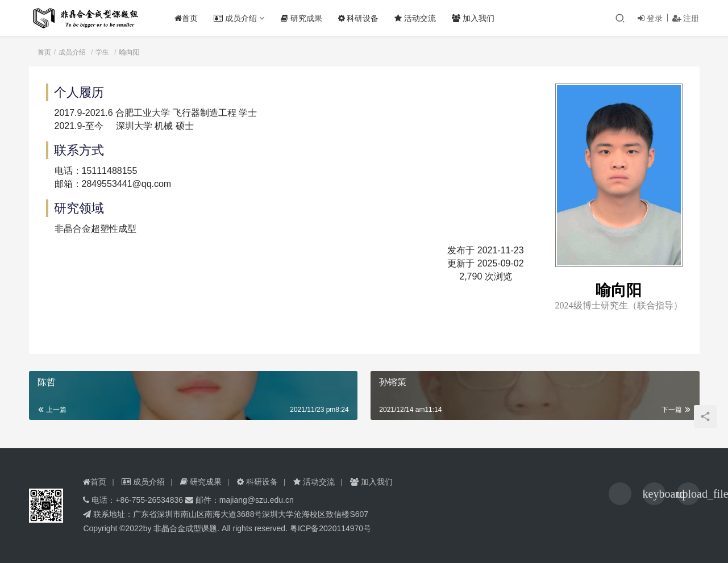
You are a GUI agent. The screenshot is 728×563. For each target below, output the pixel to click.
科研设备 (362, 18)
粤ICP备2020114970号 (330, 528)
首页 (190, 18)
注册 (686, 18)
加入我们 (477, 18)
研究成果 (305, 18)
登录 (650, 18)
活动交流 (419, 18)
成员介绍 (239, 18)
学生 (102, 52)
